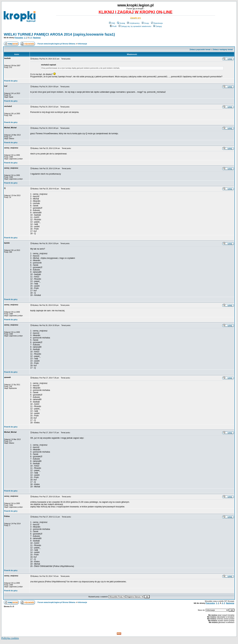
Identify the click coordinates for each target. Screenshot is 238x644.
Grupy (145, 23)
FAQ (112, 23)
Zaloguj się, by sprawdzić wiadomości (135, 26)
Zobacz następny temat (223, 49)
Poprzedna (19, 38)
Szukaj (121, 23)
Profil (113, 26)
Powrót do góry (11, 81)
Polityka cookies (10, 638)
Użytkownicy (133, 23)
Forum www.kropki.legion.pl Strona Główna (56, 44)
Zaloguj (157, 26)
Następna (37, 38)
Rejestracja (157, 23)
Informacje (82, 44)
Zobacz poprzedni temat (200, 49)
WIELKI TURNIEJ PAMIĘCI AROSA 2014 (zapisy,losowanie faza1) (59, 34)
